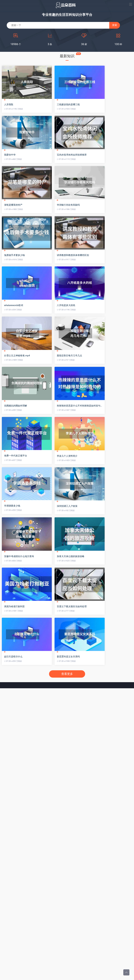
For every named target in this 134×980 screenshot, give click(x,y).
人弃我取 (9, 113)
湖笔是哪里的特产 (14, 231)
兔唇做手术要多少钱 (15, 290)
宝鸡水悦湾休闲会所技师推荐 (85, 172)
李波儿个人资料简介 (80, 525)
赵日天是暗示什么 (14, 760)
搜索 (115, 25)
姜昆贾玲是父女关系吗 (81, 760)
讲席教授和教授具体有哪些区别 (86, 290)
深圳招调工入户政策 (80, 584)
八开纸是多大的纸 (79, 348)
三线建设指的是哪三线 (81, 113)
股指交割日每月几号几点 (82, 407)
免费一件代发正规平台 (16, 525)
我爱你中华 (10, 172)
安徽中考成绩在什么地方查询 (19, 642)
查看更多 (67, 777)
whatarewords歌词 (14, 348)
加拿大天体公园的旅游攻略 (84, 642)
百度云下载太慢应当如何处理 (85, 701)
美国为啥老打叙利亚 (15, 701)
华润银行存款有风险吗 (81, 231)
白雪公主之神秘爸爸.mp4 (17, 407)
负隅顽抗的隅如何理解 (16, 466)
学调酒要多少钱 (13, 583)
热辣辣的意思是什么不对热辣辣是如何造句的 (93, 466)
